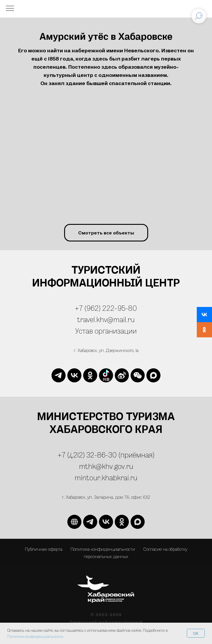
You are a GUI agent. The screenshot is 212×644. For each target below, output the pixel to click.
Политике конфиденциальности (35, 636)
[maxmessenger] (153, 375)
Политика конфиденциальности (103, 549)
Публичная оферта (44, 549)
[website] (106, 375)
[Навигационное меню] (10, 9)
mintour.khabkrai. (102, 478)
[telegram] (59, 375)
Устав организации (106, 331)
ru (134, 478)
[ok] (90, 375)
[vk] (74, 375)
